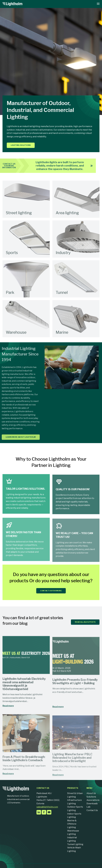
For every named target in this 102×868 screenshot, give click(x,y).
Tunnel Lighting (75, 844)
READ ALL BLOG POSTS (85, 622)
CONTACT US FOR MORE (51, 591)
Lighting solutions (21, 145)
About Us (91, 793)
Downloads (92, 804)
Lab (88, 807)
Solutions (91, 797)
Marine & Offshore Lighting (72, 824)
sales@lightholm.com (47, 807)
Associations (93, 800)
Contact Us (92, 810)
